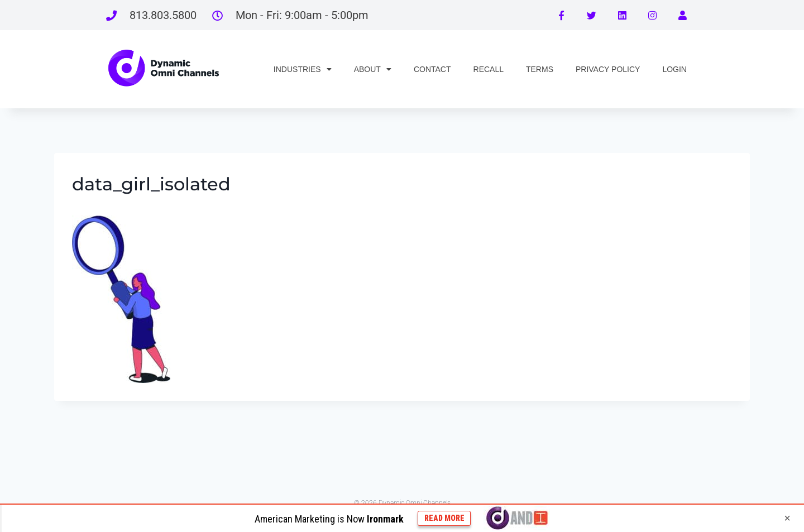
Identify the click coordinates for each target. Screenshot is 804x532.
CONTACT (432, 69)
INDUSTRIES (303, 69)
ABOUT (373, 69)
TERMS (540, 69)
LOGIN (674, 69)
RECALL (489, 69)
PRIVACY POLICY (608, 69)
